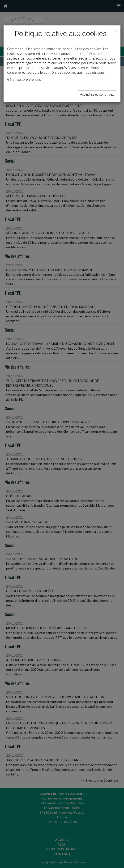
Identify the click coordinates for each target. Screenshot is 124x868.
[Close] (115, 31)
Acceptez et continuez (97, 94)
